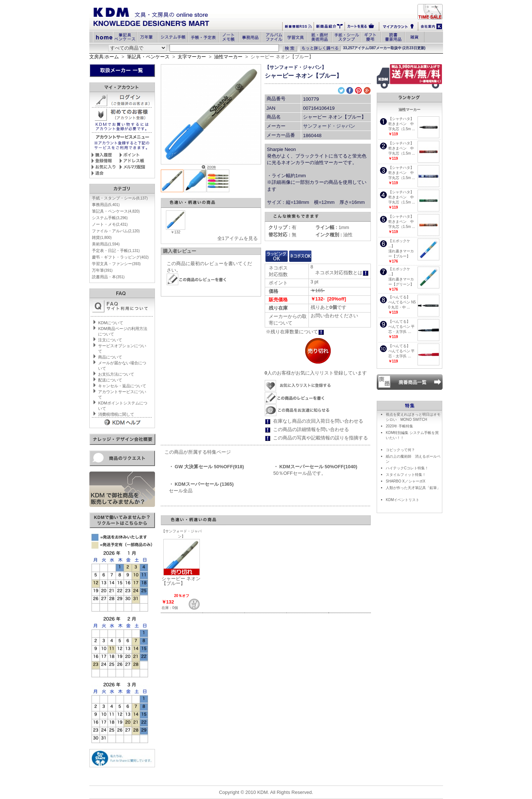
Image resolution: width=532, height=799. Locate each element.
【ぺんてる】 (399, 297)
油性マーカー (228, 57)
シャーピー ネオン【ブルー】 (181, 581)
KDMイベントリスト (403, 500)
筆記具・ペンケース (148, 57)
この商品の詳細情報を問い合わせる (311, 429)
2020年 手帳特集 (399, 426)
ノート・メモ (110, 224)
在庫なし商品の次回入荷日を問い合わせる (318, 421)
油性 (334, 235)
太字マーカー (192, 57)
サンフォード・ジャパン (329, 126)
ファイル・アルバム (116, 231)
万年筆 (102, 270)
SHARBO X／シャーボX (405, 481)
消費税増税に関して (116, 414)
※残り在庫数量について (295, 332)
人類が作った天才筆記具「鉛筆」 (413, 488)
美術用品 (106, 244)
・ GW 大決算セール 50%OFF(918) (207, 467)
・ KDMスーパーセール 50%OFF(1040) (315, 467)
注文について (110, 340)
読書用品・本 (108, 277)
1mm (332, 227)
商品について (110, 357)
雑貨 (102, 237)
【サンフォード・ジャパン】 (296, 67)
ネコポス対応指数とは (342, 273)
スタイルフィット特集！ (406, 475)
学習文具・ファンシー (116, 264)
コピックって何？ (400, 450)
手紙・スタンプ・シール (120, 198)
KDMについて (110, 323)
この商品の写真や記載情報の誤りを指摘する (321, 438)
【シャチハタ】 (401, 119)
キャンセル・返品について (122, 386)
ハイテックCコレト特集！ (407, 468)
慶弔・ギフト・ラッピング (120, 257)
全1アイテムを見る (238, 238)
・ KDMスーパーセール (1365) (201, 484)
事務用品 (106, 205)
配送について (110, 380)
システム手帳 (110, 218)
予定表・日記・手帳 (116, 251)
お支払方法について (116, 374)
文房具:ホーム (104, 57)
